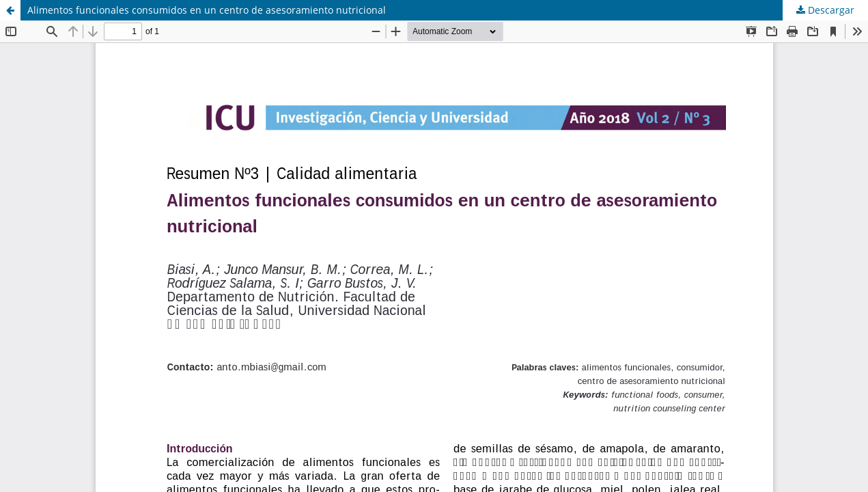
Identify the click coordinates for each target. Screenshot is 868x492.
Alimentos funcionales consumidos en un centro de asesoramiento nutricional (207, 10)
